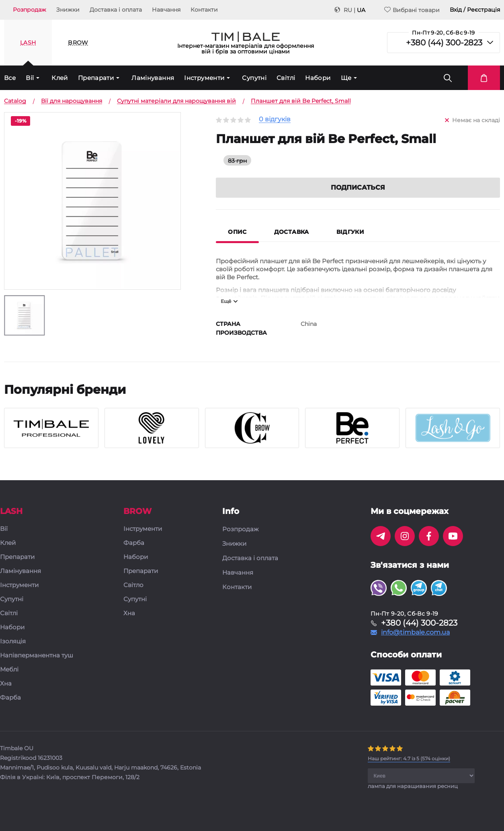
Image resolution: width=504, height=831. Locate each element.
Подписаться (358, 188)
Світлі (286, 78)
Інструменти (204, 78)
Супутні (254, 78)
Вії (30, 78)
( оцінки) (409, 759)
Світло (133, 586)
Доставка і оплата (116, 10)
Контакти (204, 10)
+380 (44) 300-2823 (444, 43)
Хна (6, 684)
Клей (60, 78)
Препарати (96, 78)
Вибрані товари (412, 10)
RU (348, 10)
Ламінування (153, 78)
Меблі (9, 670)
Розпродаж (30, 10)
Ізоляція (13, 642)
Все (10, 78)
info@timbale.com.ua (415, 633)
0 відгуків (275, 120)
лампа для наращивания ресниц (413, 786)
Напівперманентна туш (37, 656)
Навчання (166, 10)
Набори (318, 78)
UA (361, 10)
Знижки (68, 10)
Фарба (10, 698)
